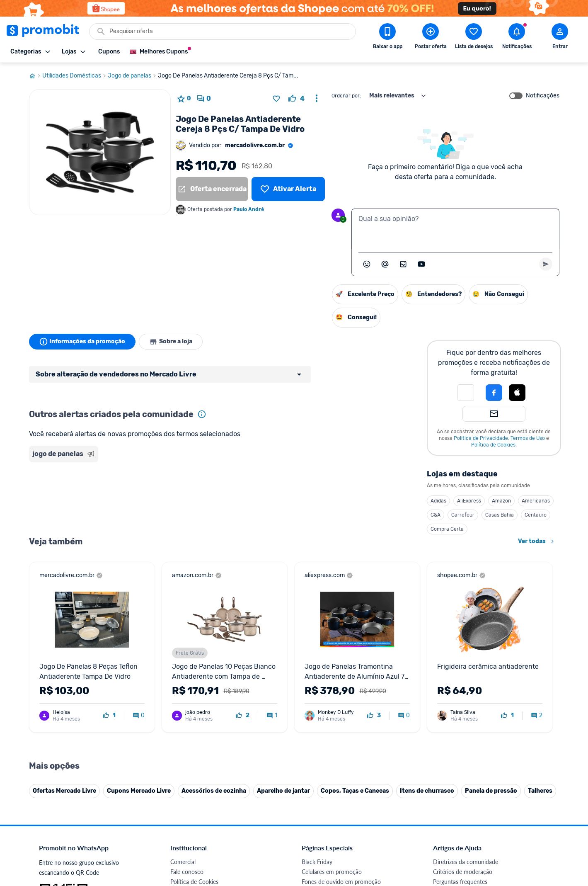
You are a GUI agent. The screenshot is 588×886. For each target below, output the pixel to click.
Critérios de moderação (463, 872)
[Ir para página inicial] (36, 76)
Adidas (438, 501)
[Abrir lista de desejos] (474, 38)
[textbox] (455, 229)
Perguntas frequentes (460, 882)
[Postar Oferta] (431, 38)
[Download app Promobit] (387, 38)
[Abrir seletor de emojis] (367, 264)
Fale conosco (187, 872)
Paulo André (249, 209)
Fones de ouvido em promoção (341, 882)
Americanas (536, 501)
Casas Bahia (500, 515)
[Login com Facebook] (494, 393)
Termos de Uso (528, 438)
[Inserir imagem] (403, 264)
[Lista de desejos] (288, 189)
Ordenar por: (346, 96)
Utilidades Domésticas (75, 76)
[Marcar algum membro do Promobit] (385, 264)
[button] (466, 393)
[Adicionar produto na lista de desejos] (276, 99)
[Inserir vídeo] (421, 264)
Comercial (183, 862)
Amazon (501, 501)
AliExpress (469, 501)
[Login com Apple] (517, 393)
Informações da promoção (82, 342)
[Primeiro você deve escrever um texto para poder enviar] (546, 264)
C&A (436, 515)
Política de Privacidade (481, 438)
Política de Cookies (493, 445)
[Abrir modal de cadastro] (560, 38)
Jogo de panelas (133, 76)
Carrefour (463, 515)
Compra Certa (447, 529)
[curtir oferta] (296, 99)
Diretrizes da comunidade (466, 862)
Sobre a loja (171, 342)
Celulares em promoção (332, 872)
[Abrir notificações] (517, 38)
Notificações (543, 96)
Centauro (536, 515)
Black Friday (317, 862)
